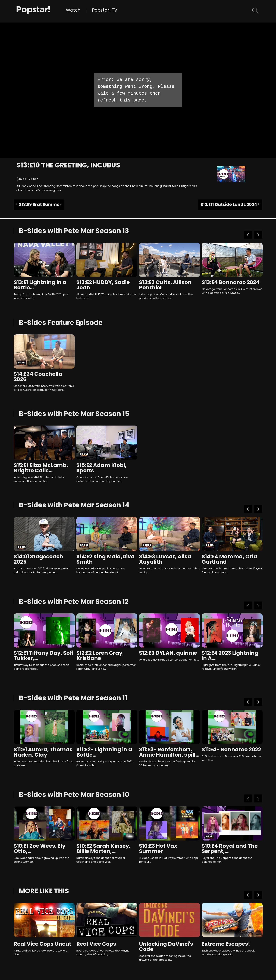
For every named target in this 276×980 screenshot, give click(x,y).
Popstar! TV (105, 10)
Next (258, 235)
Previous (248, 235)
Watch (73, 10)
